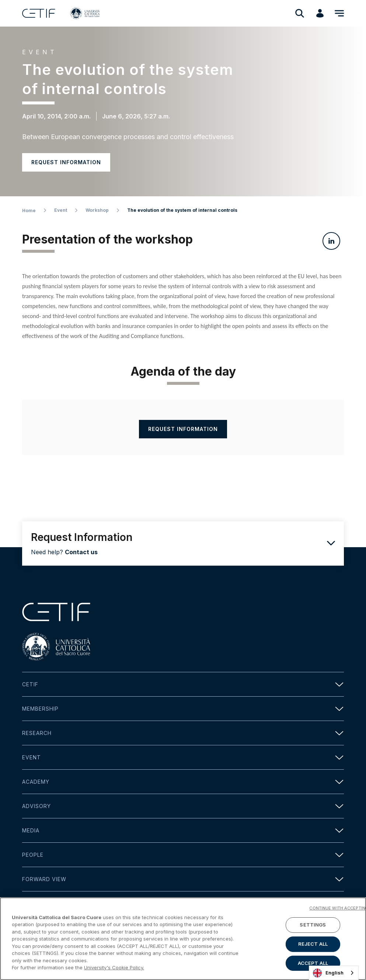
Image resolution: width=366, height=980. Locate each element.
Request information (66, 162)
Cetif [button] (183, 684)
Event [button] (183, 757)
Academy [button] (183, 782)
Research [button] (183, 733)
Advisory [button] (183, 806)
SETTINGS (313, 925)
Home (29, 211)
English (328, 973)
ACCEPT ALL (313, 963)
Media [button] (183, 830)
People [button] (183, 855)
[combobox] (334, 973)
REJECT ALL (313, 944)
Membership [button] (183, 709)
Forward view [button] (183, 879)
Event (61, 210)
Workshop (97, 210)
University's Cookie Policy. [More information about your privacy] (114, 967)
